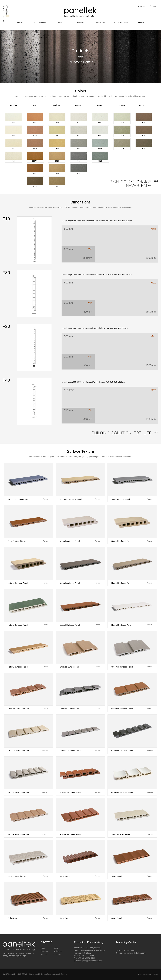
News (60, 23)
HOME (154, 6)
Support (44, 955)
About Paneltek (40, 23)
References (100, 23)
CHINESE (142, 6)
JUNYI (156, 974)
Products (80, 23)
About (43, 948)
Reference (58, 951)
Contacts (141, 23)
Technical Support (120, 23)
